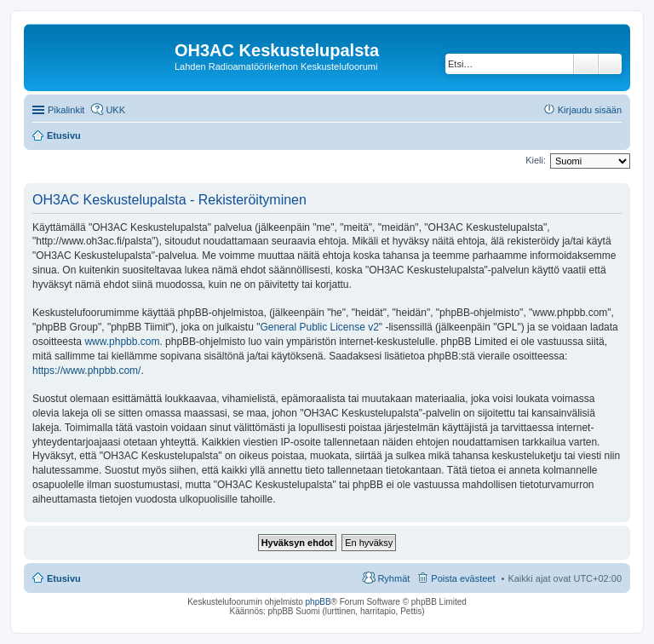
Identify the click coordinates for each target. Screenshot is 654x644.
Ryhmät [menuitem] (393, 578)
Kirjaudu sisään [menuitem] (590, 110)
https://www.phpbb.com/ (86, 371)
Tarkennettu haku (610, 64)
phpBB (318, 602)
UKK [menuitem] (115, 110)
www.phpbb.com (122, 342)
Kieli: (536, 160)
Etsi (586, 64)
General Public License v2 (319, 327)
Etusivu (64, 578)
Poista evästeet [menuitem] (463, 578)
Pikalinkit (66, 110)
